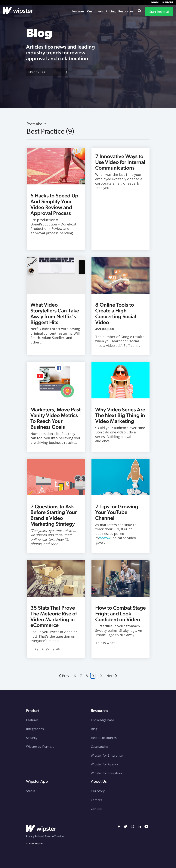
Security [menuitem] (32, 738)
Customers (95, 11)
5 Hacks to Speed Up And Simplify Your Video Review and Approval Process (54, 204)
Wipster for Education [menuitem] (106, 773)
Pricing (111, 11)
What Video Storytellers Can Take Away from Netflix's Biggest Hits (55, 313)
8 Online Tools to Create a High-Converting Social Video (116, 313)
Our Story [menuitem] (98, 791)
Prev (64, 676)
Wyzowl (105, 538)
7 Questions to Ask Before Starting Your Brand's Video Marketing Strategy (54, 515)
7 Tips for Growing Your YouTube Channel (117, 512)
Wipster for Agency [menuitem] (104, 764)
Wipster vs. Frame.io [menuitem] (40, 747)
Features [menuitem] (32, 720)
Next (112, 676)
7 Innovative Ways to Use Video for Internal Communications (120, 162)
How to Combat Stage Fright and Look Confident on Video (120, 614)
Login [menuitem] (155, 3)
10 (100, 676)
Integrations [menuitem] (35, 729)
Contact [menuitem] (96, 809)
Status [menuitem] (31, 791)
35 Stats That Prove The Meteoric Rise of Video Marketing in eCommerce (54, 616)
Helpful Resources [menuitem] (104, 738)
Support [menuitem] (168, 3)
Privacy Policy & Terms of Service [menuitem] (45, 837)
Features (78, 11)
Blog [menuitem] (94, 729)
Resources (126, 11)
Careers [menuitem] (96, 800)
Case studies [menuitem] (100, 747)
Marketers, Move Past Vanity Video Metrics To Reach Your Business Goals (56, 418)
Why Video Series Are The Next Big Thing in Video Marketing (120, 415)
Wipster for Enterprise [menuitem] (107, 755)
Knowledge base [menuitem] (102, 720)
